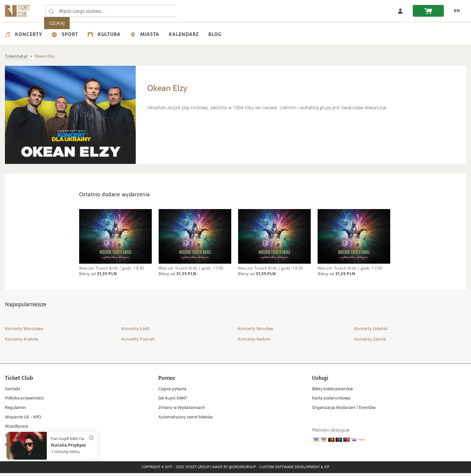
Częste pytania (172, 392)
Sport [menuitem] (65, 34)
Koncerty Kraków (22, 342)
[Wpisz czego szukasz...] (51, 11)
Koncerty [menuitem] (24, 34)
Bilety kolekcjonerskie (332, 392)
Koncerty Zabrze (370, 342)
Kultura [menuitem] (104, 34)
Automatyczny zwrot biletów (185, 420)
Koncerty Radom (254, 342)
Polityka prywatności (24, 402)
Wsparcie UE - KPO (23, 420)
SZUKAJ (189, 11)
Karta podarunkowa (331, 402)
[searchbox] (111, 11)
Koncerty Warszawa (24, 332)
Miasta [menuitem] (145, 34)
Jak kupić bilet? (173, 402)
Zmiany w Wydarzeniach (182, 411)
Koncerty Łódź (135, 332)
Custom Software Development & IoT (294, 470)
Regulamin (15, 411)
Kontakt (13, 392)
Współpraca (17, 429)
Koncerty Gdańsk (371, 332)
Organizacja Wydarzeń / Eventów (344, 411)
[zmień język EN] (455, 11)
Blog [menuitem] (215, 34)
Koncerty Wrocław (255, 332)
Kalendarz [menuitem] (184, 34)
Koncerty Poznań (138, 342)
